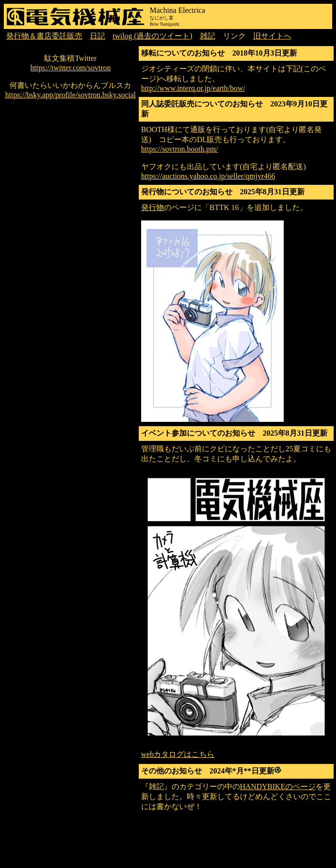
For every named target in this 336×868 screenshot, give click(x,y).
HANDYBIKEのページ (278, 787)
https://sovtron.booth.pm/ (180, 149)
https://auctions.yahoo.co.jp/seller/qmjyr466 (208, 176)
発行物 (153, 207)
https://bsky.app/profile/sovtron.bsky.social (71, 95)
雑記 (208, 36)
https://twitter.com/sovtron (71, 68)
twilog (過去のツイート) (153, 36)
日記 (97, 36)
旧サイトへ (272, 36)
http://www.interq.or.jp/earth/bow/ (193, 88)
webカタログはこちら (178, 754)
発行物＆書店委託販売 (44, 36)
